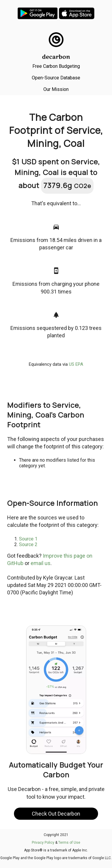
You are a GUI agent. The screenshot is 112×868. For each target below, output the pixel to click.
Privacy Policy (43, 843)
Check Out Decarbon (56, 814)
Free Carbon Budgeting (56, 66)
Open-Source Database (56, 78)
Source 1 (28, 539)
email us (41, 563)
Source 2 (28, 544)
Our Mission (56, 89)
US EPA (76, 364)
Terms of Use (69, 843)
